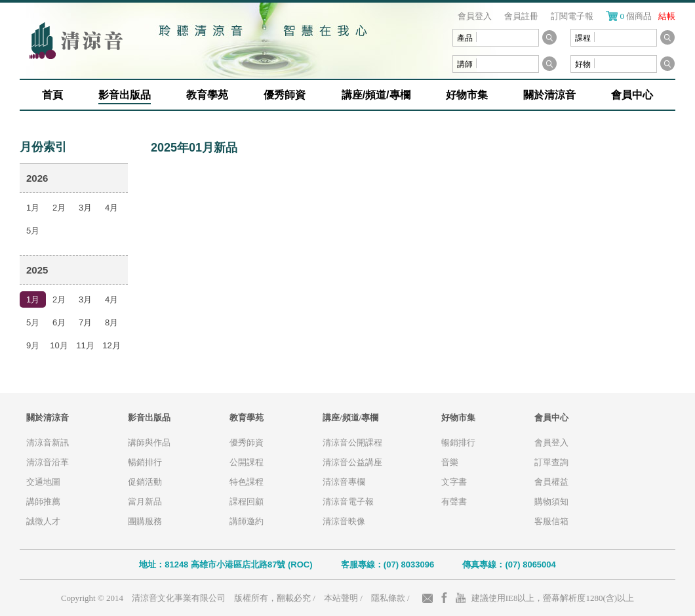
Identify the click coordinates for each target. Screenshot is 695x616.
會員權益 (551, 482)
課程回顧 (247, 502)
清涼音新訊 (48, 442)
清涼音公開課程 (352, 442)
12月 (111, 345)
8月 (111, 322)
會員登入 (475, 16)
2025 (37, 270)
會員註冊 (521, 16)
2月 (59, 208)
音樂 (450, 462)
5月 (33, 231)
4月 (111, 208)
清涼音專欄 (344, 482)
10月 (59, 345)
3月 (85, 208)
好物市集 (467, 95)
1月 (33, 208)
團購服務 (145, 521)
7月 (85, 322)
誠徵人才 (43, 521)
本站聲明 (341, 598)
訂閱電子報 (572, 16)
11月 (85, 345)
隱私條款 (388, 598)
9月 (33, 345)
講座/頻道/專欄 (376, 95)
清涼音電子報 (348, 502)
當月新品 (145, 502)
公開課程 (247, 462)
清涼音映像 (344, 521)
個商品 (648, 16)
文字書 (454, 482)
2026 (37, 178)
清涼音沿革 (48, 462)
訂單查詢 (551, 462)
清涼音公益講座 (352, 462)
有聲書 (454, 502)
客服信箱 (551, 521)
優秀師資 (285, 95)
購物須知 (551, 502)
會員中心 (632, 95)
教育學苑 (207, 95)
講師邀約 (247, 521)
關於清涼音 (549, 95)
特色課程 (247, 482)
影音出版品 (125, 95)
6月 (59, 322)
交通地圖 (43, 482)
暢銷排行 (145, 462)
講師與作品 (149, 442)
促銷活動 (145, 482)
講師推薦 (43, 502)
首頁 (52, 95)
